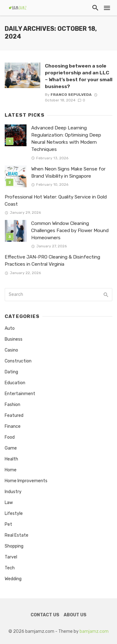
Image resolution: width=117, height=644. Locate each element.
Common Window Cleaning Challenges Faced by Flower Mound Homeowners (70, 231)
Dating (11, 372)
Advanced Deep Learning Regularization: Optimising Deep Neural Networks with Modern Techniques (66, 139)
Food (10, 437)
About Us (75, 615)
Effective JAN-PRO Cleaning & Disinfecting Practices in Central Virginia (52, 261)
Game (11, 448)
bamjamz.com (94, 631)
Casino (11, 350)
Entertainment (20, 394)
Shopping (14, 546)
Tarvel (11, 557)
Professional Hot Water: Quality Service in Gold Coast (56, 201)
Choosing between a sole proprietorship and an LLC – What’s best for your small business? (79, 76)
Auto (10, 328)
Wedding (13, 579)
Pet (8, 524)
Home (11, 470)
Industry (13, 492)
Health (11, 459)
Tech (10, 568)
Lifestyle (14, 513)
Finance (13, 426)
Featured (14, 415)
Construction (18, 361)
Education (15, 383)
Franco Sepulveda (71, 95)
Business (14, 339)
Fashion (12, 405)
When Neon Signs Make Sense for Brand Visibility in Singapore (68, 173)
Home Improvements (26, 481)
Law (9, 503)
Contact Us (45, 615)
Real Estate (17, 535)
